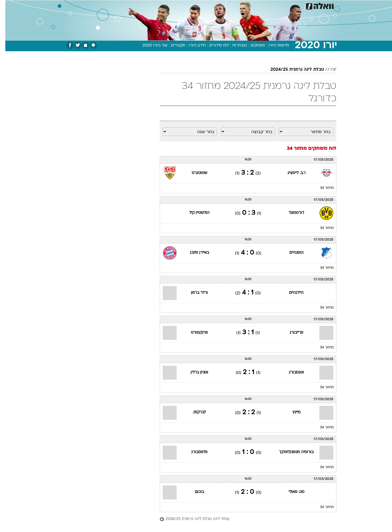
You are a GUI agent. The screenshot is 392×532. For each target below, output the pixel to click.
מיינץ (291, 412)
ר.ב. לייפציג (291, 173)
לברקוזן (194, 412)
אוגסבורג (291, 373)
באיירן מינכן (194, 253)
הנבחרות (234, 46)
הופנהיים (291, 253)
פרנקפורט (194, 333)
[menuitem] (291, 6)
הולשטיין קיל (194, 213)
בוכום (194, 492)
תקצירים (173, 46)
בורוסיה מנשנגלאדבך (291, 452)
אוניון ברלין (194, 373)
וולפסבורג (194, 452)
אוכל (210, 5)
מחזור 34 (322, 188)
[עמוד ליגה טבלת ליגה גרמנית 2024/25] (243, 519)
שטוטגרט (194, 173)
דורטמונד (291, 213)
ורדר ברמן (194, 293)
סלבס (240, 5)
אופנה (133, 5)
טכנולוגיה (153, 5)
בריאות (193, 5)
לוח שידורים (214, 46)
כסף (225, 5)
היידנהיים (291, 293)
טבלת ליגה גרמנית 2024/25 (292, 70)
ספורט (276, 5)
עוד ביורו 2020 (150, 46)
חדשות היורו (273, 46)
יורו (328, 70)
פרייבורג (291, 333)
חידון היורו (192, 46)
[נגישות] (8, 6)
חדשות (295, 5)
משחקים (252, 46)
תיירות (174, 5)
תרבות (258, 5)
